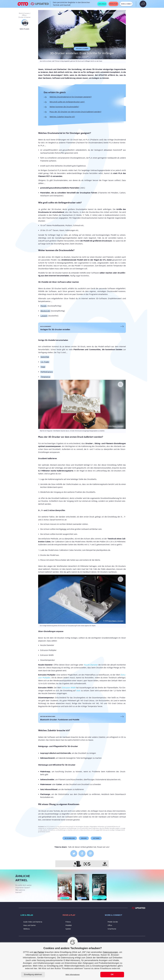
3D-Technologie (70, 838)
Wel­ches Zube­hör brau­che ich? (62, 117)
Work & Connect (24, 13)
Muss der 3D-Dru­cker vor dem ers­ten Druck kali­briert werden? (75, 112)
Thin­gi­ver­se (45, 377)
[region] (82, 961)
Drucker (84, 838)
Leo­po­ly (44, 316)
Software (96, 838)
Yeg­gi (43, 367)
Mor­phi (44, 306)
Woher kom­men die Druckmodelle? (64, 107)
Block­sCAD (45, 311)
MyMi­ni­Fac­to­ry (47, 372)
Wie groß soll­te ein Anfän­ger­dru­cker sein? (67, 102)
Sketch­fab (45, 357)
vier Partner (39, 952)
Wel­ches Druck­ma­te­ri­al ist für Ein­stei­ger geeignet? (71, 97)
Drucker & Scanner (25, 17)
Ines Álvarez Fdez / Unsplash (114, 13)
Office (24, 15)
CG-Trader (45, 362)
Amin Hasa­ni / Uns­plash (116, 426)
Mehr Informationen (73, 975)
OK (112, 974)
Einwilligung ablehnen (33, 974)
